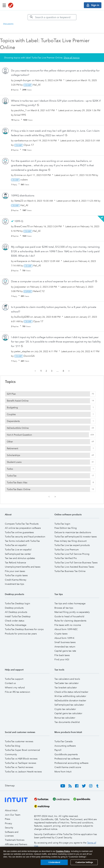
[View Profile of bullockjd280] (22, 317)
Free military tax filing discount (70, 541)
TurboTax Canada (63, 741)
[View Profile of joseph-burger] (23, 80)
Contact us (10, 683)
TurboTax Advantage (16, 625)
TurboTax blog (13, 746)
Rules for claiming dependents (70, 621)
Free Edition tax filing (66, 528)
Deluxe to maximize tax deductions (73, 532)
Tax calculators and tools (67, 679)
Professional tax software (67, 759)
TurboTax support (14, 679)
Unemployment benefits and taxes (23, 567)
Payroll (58, 750)
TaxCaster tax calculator (67, 683)
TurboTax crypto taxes (16, 575)
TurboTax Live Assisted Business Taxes (74, 567)
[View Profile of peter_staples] (22, 351)
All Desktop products (16, 612)
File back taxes (62, 655)
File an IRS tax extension (17, 692)
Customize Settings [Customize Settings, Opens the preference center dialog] (84, 863)
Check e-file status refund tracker (71, 692)
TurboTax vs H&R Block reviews (21, 759)
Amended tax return (65, 647)
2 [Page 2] (46, 371)
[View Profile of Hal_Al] (37, 85)
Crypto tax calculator (65, 709)
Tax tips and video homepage (70, 603)
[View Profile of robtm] (24, 180)
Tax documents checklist (67, 722)
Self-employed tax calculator (69, 705)
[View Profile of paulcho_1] (20, 110)
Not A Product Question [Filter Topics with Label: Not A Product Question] (19, 435)
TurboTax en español (16, 545)
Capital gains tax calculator (68, 713)
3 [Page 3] (52, 371)
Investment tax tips (14, 584)
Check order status (15, 621)
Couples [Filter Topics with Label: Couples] (11, 414)
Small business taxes (65, 642)
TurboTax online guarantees (19, 532)
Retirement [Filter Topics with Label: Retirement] (12, 448)
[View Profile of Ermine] (18, 175)
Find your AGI (62, 659)
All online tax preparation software (23, 528)
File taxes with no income (68, 625)
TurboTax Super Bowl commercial (22, 750)
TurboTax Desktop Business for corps (24, 629)
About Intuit (11, 810)
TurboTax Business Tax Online (70, 571)
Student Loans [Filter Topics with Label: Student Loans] (14, 462)
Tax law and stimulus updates (20, 558)
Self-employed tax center (18, 554)
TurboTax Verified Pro (66, 558)
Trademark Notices (15, 840)
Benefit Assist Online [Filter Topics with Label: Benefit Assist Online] (18, 401)
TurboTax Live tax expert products (72, 545)
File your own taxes (15, 571)
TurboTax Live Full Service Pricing (72, 554)
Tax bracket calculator (66, 688)
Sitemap (10, 785)
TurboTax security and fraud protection (25, 537)
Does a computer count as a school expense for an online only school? (53, 281)
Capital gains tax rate (65, 651)
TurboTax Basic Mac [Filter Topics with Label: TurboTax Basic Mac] (17, 483)
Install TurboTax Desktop (18, 616)
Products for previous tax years (21, 634)
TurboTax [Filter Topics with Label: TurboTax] (12, 476)
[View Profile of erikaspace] (21, 261)
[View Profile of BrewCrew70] (22, 226)
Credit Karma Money (16, 580)
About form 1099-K (64, 638)
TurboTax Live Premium (67, 550)
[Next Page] (69, 371)
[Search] (52, 17)
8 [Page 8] (63, 371)
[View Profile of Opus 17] (29, 145)
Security (9, 828)
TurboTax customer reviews (19, 741)
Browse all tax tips (64, 608)
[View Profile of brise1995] (20, 115)
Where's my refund (15, 688)
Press (7, 819)
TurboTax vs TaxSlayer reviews (20, 763)
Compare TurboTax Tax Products (22, 524)
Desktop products (14, 608)
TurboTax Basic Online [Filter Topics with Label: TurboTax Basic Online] (19, 489)
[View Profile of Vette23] (19, 201)
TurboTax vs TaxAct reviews (19, 767)
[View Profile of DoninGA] (29, 356)
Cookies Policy (63, 852)
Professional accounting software (71, 763)
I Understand (54, 863)
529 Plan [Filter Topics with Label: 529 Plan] (11, 394)
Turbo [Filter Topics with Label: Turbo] (10, 469)
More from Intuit (63, 772)
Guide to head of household (69, 616)
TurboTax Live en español (18, 550)
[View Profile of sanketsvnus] (21, 140)
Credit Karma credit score (68, 767)
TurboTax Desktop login (17, 603)
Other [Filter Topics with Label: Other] (10, 442)
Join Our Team (13, 815)
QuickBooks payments (66, 754)
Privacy (8, 823)
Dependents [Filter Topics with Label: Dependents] (13, 421)
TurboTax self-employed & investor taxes (76, 537)
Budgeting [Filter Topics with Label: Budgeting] (12, 408)
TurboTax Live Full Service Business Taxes (76, 563)
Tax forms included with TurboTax (22, 541)
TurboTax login (62, 524)
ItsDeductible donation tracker (70, 701)
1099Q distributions (23, 195)
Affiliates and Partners (16, 844)
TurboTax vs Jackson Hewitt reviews (23, 772)
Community (11, 754)
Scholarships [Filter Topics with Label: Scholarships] (13, 455)
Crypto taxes (61, 634)
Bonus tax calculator (65, 718)
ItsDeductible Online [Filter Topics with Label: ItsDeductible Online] (18, 428)
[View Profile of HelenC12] (39, 291)
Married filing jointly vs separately (72, 612)
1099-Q (19, 221)
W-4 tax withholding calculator (70, 696)
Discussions (8, 24)
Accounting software (65, 746)
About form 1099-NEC (66, 629)
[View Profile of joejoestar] (20, 287)
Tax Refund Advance (15, 563)
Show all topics (72, 58)
